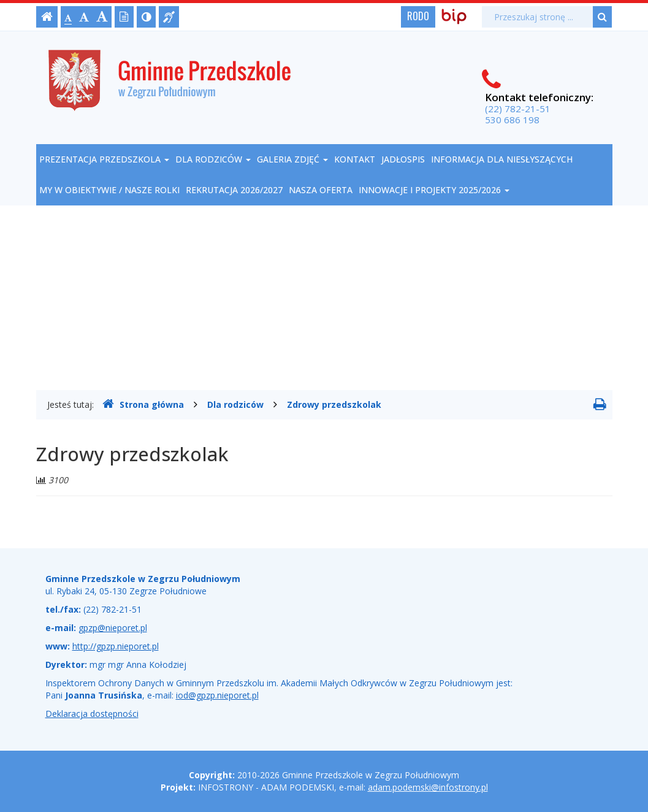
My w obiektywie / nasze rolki (109, 190)
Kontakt (355, 159)
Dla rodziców (213, 159)
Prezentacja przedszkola (104, 159)
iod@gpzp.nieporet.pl (217, 695)
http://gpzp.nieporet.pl (116, 646)
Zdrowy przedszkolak (334, 404)
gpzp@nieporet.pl (113, 628)
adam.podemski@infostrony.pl (428, 787)
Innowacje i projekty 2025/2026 (434, 190)
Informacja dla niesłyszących (502, 159)
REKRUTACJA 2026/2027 (234, 190)
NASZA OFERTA (321, 190)
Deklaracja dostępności (92, 714)
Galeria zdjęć (292, 159)
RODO (418, 16)
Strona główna (143, 404)
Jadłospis (403, 159)
